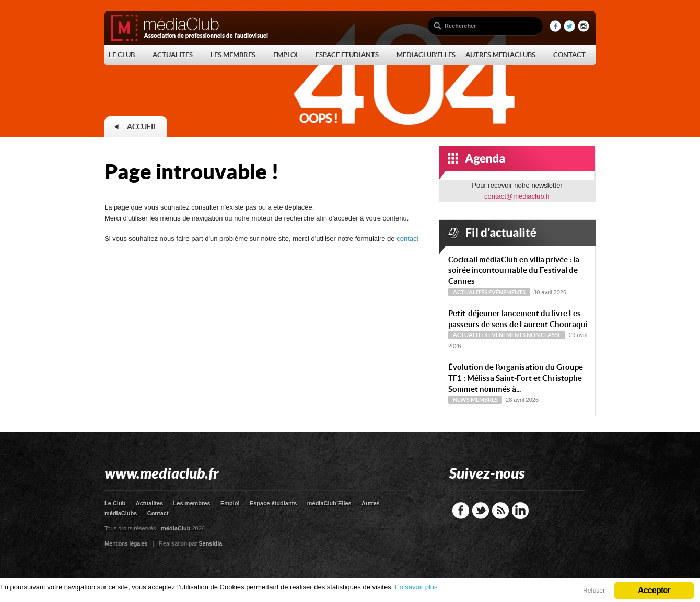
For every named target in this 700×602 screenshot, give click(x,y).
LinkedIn (520, 511)
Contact (158, 513)
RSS (500, 511)
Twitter (481, 511)
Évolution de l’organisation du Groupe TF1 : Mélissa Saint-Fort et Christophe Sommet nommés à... (516, 378)
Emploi (230, 503)
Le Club (115, 503)
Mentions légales (126, 543)
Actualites (150, 503)
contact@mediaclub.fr (517, 196)
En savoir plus (416, 587)
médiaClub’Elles (329, 503)
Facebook (461, 511)
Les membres (192, 503)
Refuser (594, 591)
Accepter (654, 590)
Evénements (507, 292)
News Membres (475, 400)
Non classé (544, 335)
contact (407, 239)
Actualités (470, 292)
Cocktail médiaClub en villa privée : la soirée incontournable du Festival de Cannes (514, 270)
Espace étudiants (273, 503)
